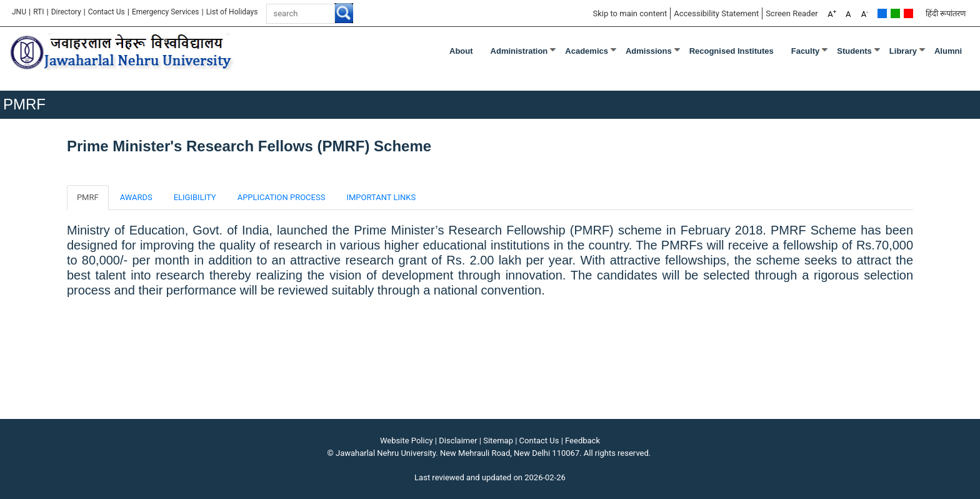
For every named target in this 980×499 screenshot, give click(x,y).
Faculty (806, 51)
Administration (519, 51)
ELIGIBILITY (195, 197)
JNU (19, 12)
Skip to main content (630, 13)
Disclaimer (458, 441)
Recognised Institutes (732, 51)
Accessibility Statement (716, 13)
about (461, 51)
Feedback (582, 441)
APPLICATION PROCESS (282, 197)
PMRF (88, 197)
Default (882, 13)
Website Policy (407, 441)
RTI (38, 12)
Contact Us (107, 12)
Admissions (649, 51)
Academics (587, 51)
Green (895, 13)
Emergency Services (166, 12)
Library (903, 51)
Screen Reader (792, 13)
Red (908, 13)
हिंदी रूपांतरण (946, 13)
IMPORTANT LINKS (381, 197)
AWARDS (136, 197)
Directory (66, 12)
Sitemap (498, 441)
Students (854, 51)
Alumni (948, 51)
